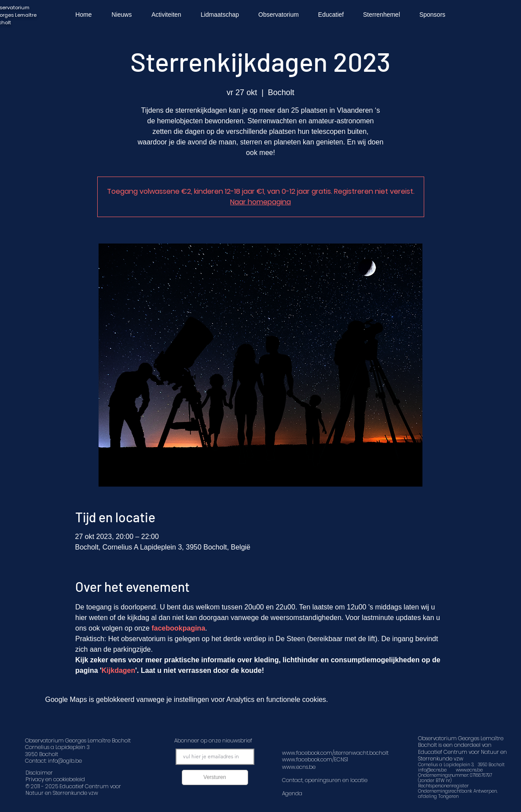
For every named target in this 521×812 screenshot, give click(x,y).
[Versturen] (215, 777)
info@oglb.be (65, 761)
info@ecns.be (432, 770)
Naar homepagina (260, 202)
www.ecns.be (469, 770)
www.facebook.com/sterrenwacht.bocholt (335, 753)
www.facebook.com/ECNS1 (315, 759)
